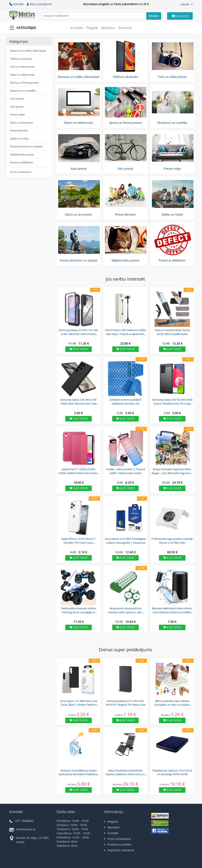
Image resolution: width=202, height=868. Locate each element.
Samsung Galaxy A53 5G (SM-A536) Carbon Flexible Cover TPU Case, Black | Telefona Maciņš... (172, 402)
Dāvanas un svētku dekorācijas (28, 51)
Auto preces (17, 99)
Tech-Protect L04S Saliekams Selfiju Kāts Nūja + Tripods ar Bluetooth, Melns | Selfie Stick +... (125, 332)
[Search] (154, 16)
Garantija (125, 28)
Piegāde (92, 28)
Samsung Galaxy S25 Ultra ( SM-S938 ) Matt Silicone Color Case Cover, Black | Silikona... (79, 402)
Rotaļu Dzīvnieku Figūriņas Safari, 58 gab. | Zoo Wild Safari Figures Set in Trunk (172, 471)
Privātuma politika (119, 844)
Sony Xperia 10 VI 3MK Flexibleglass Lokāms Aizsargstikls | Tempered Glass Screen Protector (125, 541)
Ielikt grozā (79, 349)
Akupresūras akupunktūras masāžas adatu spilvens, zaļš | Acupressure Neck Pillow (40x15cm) (125, 610)
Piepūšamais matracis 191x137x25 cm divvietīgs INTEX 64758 (172, 772)
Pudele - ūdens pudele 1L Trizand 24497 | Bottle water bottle (125, 471)
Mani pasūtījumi (39, 4)
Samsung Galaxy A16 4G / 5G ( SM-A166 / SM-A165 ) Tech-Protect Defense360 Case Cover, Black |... (79, 332)
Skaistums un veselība (23, 91)
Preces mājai (17, 114)
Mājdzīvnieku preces (22, 154)
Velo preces (17, 107)
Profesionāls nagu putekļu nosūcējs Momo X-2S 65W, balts (172, 541)
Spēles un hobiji (19, 139)
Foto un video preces (22, 67)
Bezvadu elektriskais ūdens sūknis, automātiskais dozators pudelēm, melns (172, 610)
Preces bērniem (19, 130)
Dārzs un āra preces (22, 123)
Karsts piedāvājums (21, 172)
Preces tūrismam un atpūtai (26, 146)
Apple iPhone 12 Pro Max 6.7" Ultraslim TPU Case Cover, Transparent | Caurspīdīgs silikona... (79, 541)
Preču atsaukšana (119, 839)
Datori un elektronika (22, 75)
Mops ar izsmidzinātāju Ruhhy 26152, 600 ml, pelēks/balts (172, 332)
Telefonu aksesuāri (21, 59)
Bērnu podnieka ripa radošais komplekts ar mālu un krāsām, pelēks (172, 703)
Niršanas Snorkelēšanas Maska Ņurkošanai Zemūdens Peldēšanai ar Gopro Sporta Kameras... (79, 773)
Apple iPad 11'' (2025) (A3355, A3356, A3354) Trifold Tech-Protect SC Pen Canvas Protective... (79, 471)
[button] (186, 4)
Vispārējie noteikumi (121, 850)
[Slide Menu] (24, 28)
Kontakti (17, 4)
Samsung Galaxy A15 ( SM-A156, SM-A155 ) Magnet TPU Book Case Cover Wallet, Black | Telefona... (125, 703)
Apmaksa (108, 28)
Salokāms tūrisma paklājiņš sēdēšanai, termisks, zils (125, 402)
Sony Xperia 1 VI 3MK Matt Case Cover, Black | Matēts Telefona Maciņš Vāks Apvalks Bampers (79, 703)
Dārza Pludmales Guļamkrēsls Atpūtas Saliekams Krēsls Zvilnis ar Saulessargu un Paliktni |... (125, 773)
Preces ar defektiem (22, 162)
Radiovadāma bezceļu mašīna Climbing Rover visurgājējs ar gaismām (79, 610)
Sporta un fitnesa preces (24, 83)
